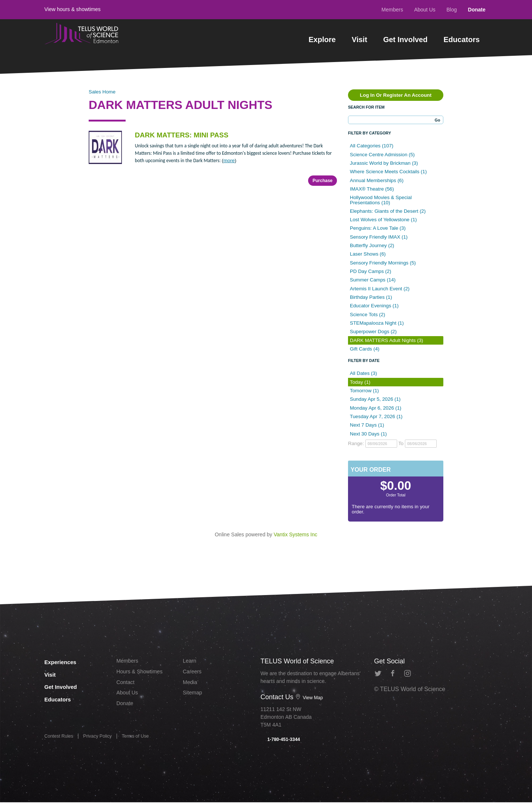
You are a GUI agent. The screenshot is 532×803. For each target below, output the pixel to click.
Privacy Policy (103, 739)
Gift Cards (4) (365, 349)
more (229, 160)
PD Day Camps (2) (371, 271)
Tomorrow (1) (364, 391)
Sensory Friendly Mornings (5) (383, 263)
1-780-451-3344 (282, 740)
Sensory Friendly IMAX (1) (379, 237)
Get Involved (405, 40)
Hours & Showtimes (142, 673)
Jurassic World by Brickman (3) (384, 163)
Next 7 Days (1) (367, 425)
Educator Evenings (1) (374, 306)
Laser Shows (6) (368, 254)
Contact (127, 685)
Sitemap (194, 696)
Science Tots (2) (367, 315)
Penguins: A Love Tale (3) (378, 228)
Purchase (323, 181)
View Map (310, 697)
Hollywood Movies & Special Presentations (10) (381, 200)
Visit (359, 40)
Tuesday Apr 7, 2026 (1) (376, 416)
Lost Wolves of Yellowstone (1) (383, 220)
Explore (322, 40)
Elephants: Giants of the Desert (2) (388, 211)
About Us (425, 10)
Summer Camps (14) (373, 280)
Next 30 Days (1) (368, 434)
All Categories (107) (372, 146)
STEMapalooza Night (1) (377, 323)
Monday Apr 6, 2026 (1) (376, 408)
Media (191, 685)
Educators (462, 40)
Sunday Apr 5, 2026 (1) (375, 399)
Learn (190, 661)
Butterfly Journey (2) (372, 245)
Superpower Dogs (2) (373, 332)
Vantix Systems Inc (296, 534)
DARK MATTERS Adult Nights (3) (386, 340)
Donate (477, 10)
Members (392, 10)
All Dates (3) (363, 373)
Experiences (66, 661)
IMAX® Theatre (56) (372, 189)
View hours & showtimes (72, 9)
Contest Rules (61, 739)
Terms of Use (144, 739)
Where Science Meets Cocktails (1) (388, 172)
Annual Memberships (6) (377, 180)
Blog (452, 10)
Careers (193, 673)
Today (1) (360, 382)
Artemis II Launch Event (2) (380, 289)
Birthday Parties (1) (371, 297)
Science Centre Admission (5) (382, 155)
